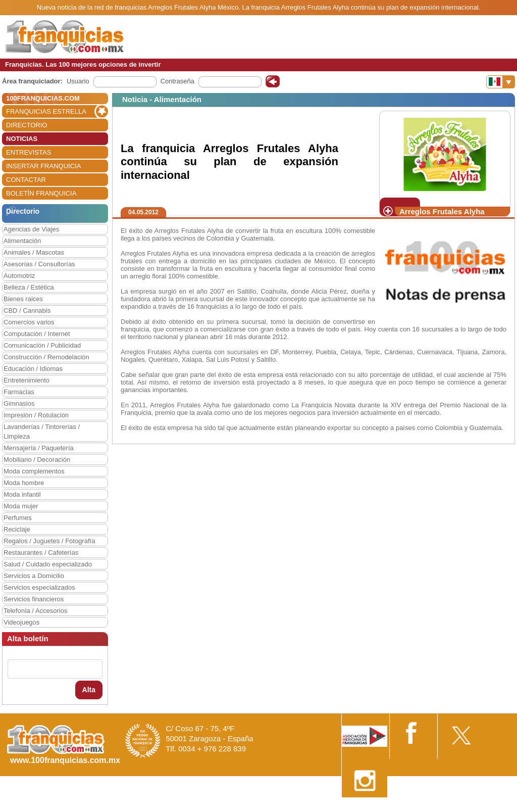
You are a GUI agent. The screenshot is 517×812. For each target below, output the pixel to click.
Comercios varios (29, 322)
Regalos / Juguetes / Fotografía (49, 541)
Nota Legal (367, 808)
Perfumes (18, 518)
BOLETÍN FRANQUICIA (41, 193)
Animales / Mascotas (34, 252)
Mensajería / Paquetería (39, 448)
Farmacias (19, 392)
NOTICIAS (22, 139)
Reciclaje (17, 529)
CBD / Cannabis (27, 311)
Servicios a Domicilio (34, 576)
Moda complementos (34, 471)
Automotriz (19, 276)
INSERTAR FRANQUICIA (43, 166)
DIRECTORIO (27, 125)
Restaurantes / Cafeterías (41, 553)
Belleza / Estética (29, 287)
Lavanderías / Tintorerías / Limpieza (42, 432)
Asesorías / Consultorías (39, 264)
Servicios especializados (39, 587)
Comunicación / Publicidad (42, 345)
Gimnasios (19, 403)
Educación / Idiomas (33, 369)
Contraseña (177, 81)
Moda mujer (21, 506)
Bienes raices (23, 299)
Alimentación (22, 241)
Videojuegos (21, 622)
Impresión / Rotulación (36, 415)
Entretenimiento (27, 380)
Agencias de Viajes (31, 229)
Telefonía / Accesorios (35, 611)
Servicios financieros (34, 599)
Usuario (78, 81)
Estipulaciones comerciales (429, 808)
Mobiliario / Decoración (37, 460)
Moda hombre (24, 483)
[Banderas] (501, 82)
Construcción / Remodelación (46, 357)
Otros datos (490, 808)
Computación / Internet (37, 334)
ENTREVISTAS (29, 152)
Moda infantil (22, 494)
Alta (89, 690)
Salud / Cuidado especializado (48, 564)
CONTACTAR (26, 180)
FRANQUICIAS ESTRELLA (46, 111)
